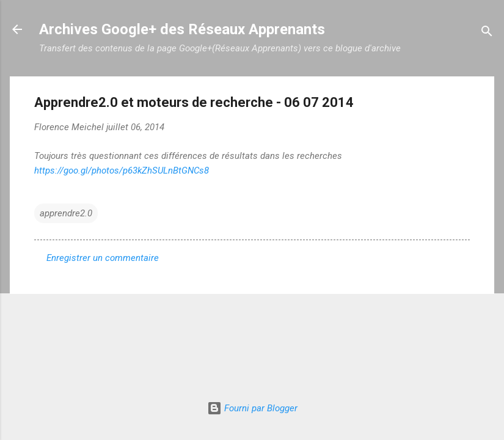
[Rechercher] (487, 33)
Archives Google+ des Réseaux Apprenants (182, 29)
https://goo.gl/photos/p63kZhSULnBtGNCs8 (122, 170)
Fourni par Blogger (252, 408)
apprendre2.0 (66, 213)
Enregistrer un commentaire (103, 258)
